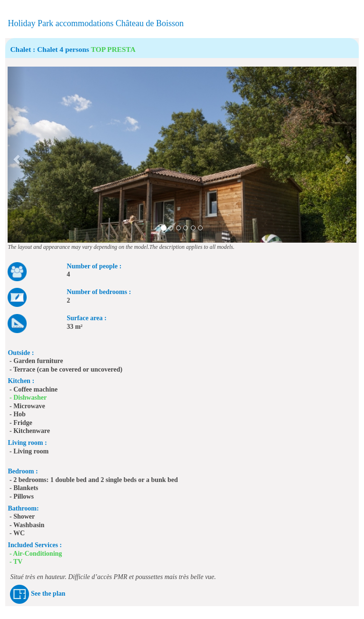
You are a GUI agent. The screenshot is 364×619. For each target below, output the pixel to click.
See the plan (48, 594)
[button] (16, 155)
